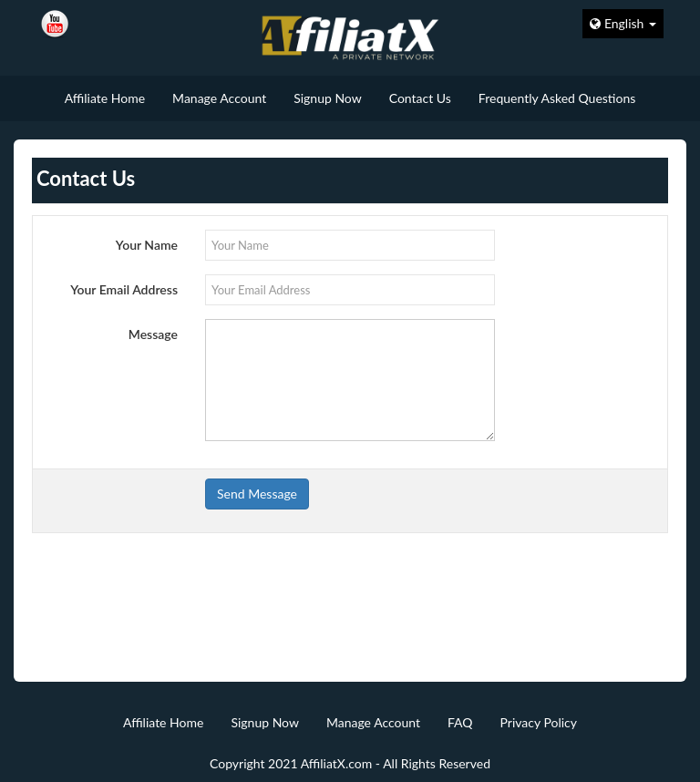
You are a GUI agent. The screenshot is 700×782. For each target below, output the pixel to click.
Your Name (147, 245)
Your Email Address (124, 289)
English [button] (623, 23)
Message (153, 334)
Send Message (257, 494)
